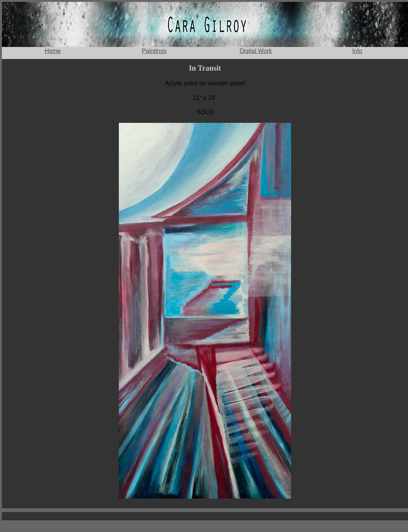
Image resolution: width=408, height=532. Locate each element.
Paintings (154, 51)
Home (53, 51)
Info (357, 51)
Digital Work (256, 51)
